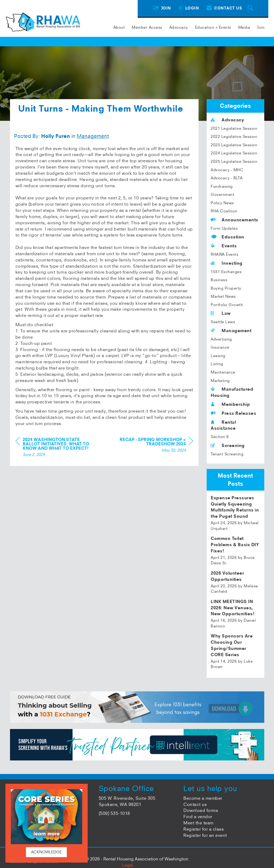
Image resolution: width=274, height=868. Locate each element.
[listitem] (235, 513)
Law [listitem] (221, 313)
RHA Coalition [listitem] (224, 211)
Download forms (201, 810)
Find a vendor (198, 817)
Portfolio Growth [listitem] (227, 305)
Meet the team (199, 823)
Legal (128, 865)
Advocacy (179, 27)
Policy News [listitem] (222, 203)
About (119, 27)
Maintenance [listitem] (223, 372)
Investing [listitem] (227, 263)
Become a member (203, 798)
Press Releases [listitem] (233, 413)
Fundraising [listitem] (222, 186)
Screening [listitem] (228, 445)
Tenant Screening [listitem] (227, 454)
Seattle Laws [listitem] (223, 322)
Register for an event (205, 835)
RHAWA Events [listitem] (225, 254)
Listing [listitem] (217, 364)
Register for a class (204, 829)
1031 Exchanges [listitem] (226, 272)
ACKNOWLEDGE (46, 852)
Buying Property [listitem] (226, 288)
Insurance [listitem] (220, 347)
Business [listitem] (219, 280)
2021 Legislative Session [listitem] (234, 128)
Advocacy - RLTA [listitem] (227, 178)
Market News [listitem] (223, 296)
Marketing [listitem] (220, 381)
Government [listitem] (222, 195)
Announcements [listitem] (235, 220)
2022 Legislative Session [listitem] (234, 137)
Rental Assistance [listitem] (223, 425)
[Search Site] (251, 8)
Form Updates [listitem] (224, 228)
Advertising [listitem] (221, 339)
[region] (153, 463)
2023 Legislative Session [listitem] (234, 145)
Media (244, 27)
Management (93, 154)
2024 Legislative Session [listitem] (234, 153)
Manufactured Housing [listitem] (232, 392)
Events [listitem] (224, 246)
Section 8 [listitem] (220, 437)
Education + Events (213, 27)
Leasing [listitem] (218, 356)
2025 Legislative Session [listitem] (234, 161)
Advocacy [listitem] (227, 120)
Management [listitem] (231, 331)
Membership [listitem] (230, 404)
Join (261, 27)
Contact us (195, 804)
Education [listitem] (227, 237)
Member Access (147, 27)
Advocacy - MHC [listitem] (227, 170)
